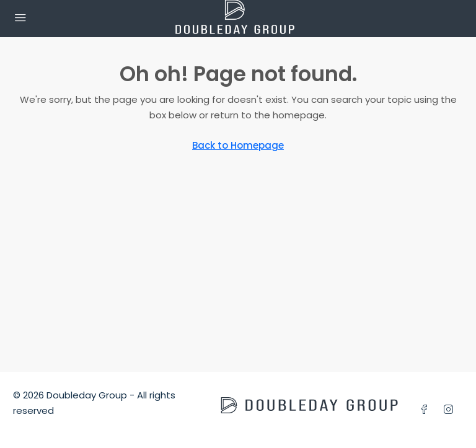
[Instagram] (451, 410)
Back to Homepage (238, 145)
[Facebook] (427, 410)
